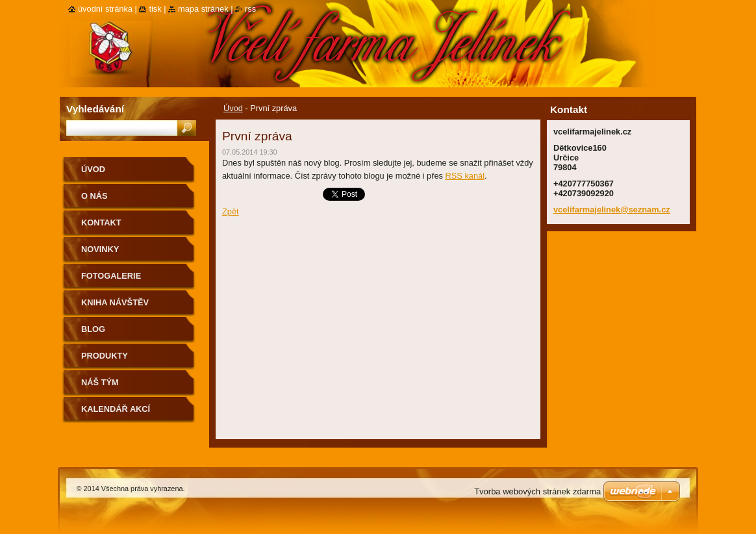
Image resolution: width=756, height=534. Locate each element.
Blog (93, 329)
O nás (94, 196)
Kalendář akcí (116, 409)
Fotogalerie (111, 276)
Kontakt (101, 222)
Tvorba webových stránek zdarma (537, 491)
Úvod (233, 108)
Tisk (155, 9)
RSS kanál (465, 176)
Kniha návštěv (115, 302)
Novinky (100, 249)
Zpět (231, 211)
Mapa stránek (203, 9)
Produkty (105, 356)
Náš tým (100, 382)
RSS (250, 9)
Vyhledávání (95, 109)
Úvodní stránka (105, 9)
